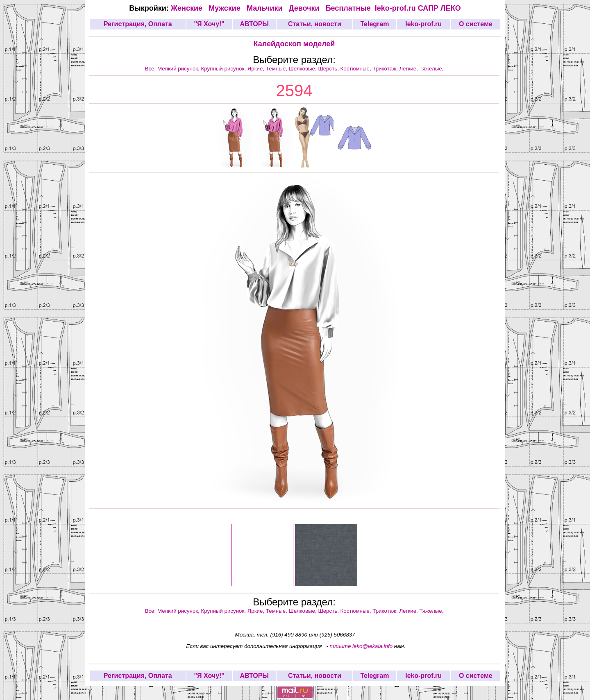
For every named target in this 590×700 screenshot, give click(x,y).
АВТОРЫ (254, 24)
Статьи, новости (315, 24)
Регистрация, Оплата (138, 24)
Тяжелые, (432, 69)
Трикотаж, (386, 69)
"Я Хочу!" (209, 24)
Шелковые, (304, 69)
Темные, (277, 69)
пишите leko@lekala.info (361, 646)
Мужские (226, 8)
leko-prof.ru (395, 8)
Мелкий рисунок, (179, 69)
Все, (151, 69)
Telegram (375, 24)
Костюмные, (357, 69)
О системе (476, 24)
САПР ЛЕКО (439, 8)
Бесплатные (350, 8)
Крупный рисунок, (224, 69)
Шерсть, (329, 69)
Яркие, (257, 69)
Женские (189, 8)
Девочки (305, 8)
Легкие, (409, 69)
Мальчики (266, 8)
